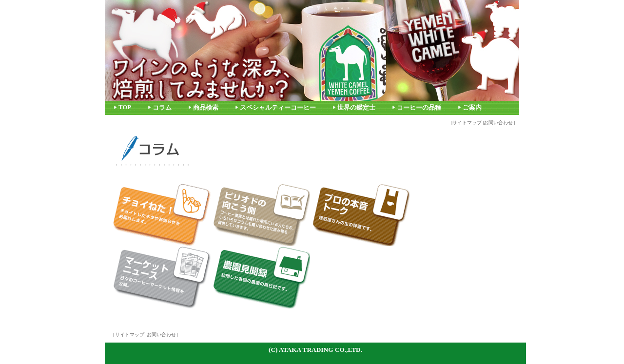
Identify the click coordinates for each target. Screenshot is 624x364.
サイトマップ (467, 123)
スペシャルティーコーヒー (278, 108)
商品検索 (206, 108)
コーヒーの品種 (419, 108)
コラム (162, 108)
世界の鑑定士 (356, 108)
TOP (125, 107)
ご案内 (472, 108)
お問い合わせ (498, 123)
